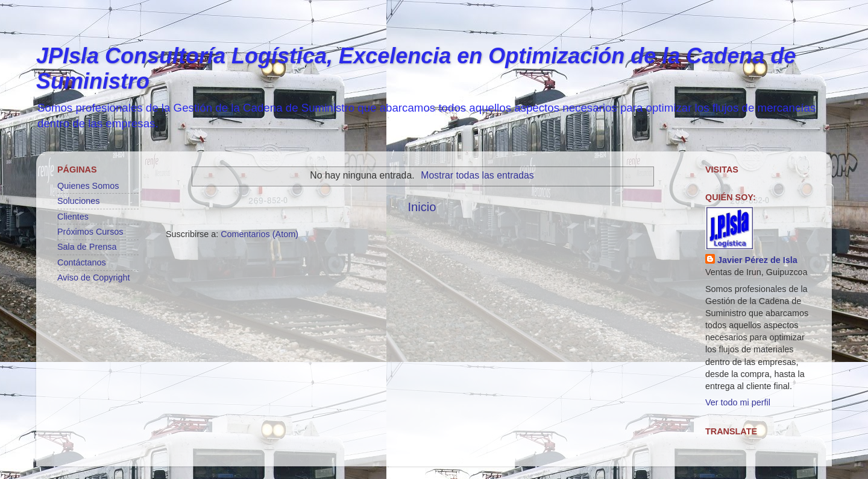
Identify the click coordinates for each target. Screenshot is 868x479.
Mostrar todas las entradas (477, 175)
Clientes (73, 217)
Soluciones (78, 201)
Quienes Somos (88, 186)
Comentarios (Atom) (259, 234)
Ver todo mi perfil (738, 402)
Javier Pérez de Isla (757, 260)
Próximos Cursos (90, 232)
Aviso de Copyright (94, 278)
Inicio (422, 207)
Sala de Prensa (87, 247)
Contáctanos (82, 262)
